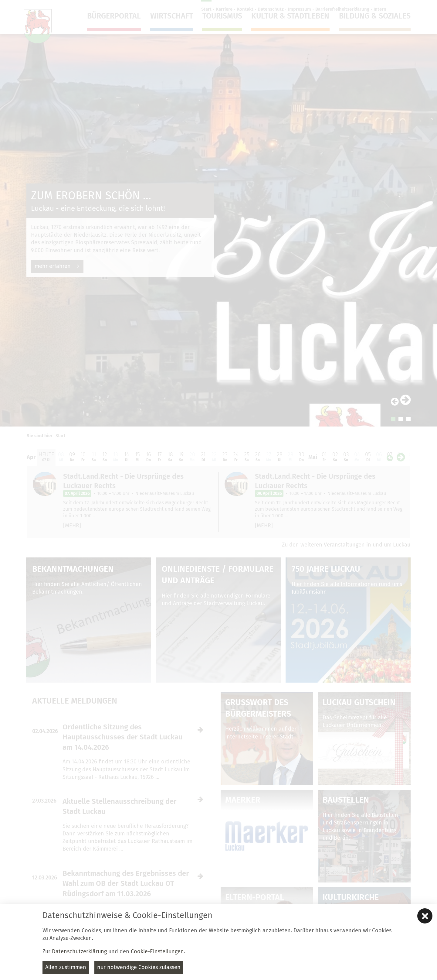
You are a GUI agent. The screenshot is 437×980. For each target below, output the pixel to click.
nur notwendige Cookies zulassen (139, 967)
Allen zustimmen (66, 967)
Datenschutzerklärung (79, 951)
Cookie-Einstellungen (157, 951)
